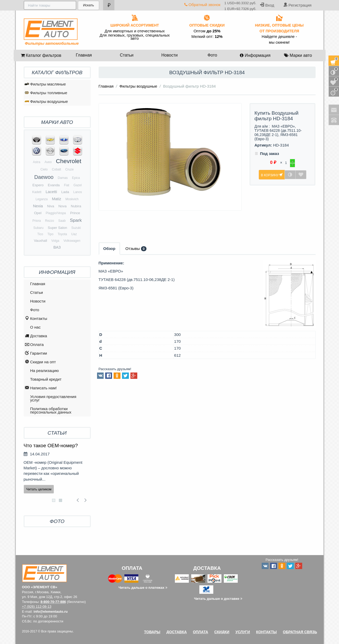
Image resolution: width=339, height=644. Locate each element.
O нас (36, 327)
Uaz (74, 234)
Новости (169, 55)
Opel (38, 213)
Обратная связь (300, 632)
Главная (84, 55)
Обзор (109, 248)
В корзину (272, 175)
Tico (40, 234)
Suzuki (76, 228)
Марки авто (298, 55)
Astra (37, 162)
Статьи (127, 55)
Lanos (78, 192)
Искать (88, 5)
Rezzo (49, 221)
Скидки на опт (41, 362)
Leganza (42, 199)
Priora (37, 221)
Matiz (56, 199)
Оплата (34, 345)
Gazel (77, 185)
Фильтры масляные (45, 84)
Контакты (36, 319)
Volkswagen (72, 241)
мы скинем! (279, 42)
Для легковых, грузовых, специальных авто (135, 37)
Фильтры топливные (46, 93)
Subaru (39, 228)
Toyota (62, 234)
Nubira (76, 206)
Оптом (207, 31)
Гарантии (36, 353)
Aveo (48, 162)
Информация (255, 55)
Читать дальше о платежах (143, 588)
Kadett (37, 192)
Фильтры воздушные (138, 86)
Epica (76, 178)
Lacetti (51, 192)
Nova (62, 206)
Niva (51, 206)
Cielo (44, 169)
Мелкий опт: (207, 37)
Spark (76, 220)
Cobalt (56, 169)
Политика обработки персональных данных (51, 410)
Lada (65, 192)
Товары (152, 632)
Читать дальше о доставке (218, 599)
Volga (55, 241)
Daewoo (44, 177)
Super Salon (57, 228)
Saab (62, 221)
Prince (75, 213)
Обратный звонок (202, 5)
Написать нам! (41, 388)
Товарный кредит (46, 379)
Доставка (36, 336)
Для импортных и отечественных (135, 31)
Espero (38, 185)
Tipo (50, 234)
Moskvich (72, 199)
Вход (267, 5)
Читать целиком (39, 489)
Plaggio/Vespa (56, 213)
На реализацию (45, 371)
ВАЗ (57, 247)
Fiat (67, 185)
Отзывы (136, 249)
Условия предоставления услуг (53, 398)
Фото (212, 55)
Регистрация (297, 5)
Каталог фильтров (41, 55)
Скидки (222, 632)
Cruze (69, 169)
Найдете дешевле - (279, 37)
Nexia (38, 206)
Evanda (54, 185)
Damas (63, 178)
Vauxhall (41, 241)
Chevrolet (69, 161)
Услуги (243, 632)
